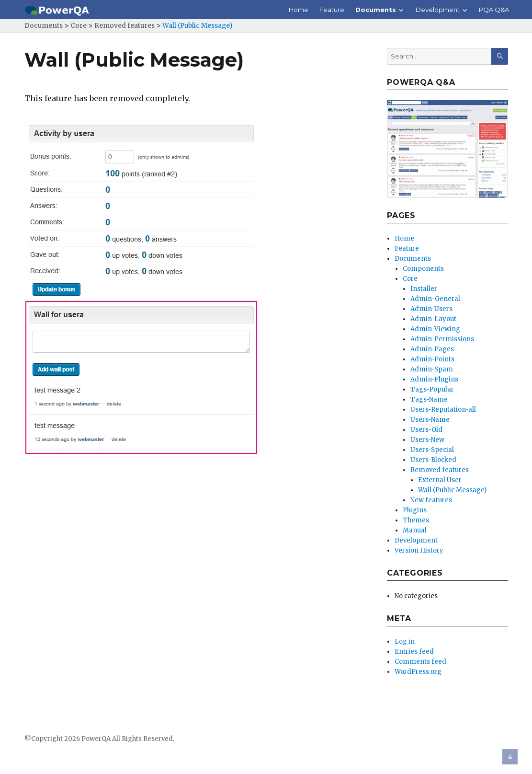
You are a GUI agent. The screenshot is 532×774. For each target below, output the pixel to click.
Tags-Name (429, 399)
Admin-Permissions (442, 339)
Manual (415, 530)
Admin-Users (431, 309)
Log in (405, 641)
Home (299, 10)
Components (423, 269)
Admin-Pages (432, 349)
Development (438, 10)
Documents (376, 10)
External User (440, 480)
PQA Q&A (494, 10)
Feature (332, 10)
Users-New (427, 440)
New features (431, 500)
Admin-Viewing (435, 329)
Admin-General (435, 299)
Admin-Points (432, 359)
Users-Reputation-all (443, 410)
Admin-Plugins (434, 379)
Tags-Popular (432, 389)
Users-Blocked (433, 460)
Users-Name (430, 420)
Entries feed (414, 652)
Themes (416, 520)
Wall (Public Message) (452, 490)
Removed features (440, 470)
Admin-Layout (433, 319)
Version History (419, 550)
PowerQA (96, 739)
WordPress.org (418, 672)
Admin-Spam (432, 369)
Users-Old (426, 430)
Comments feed (420, 662)
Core (410, 279)
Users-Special (432, 450)
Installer (424, 289)
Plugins (415, 510)
